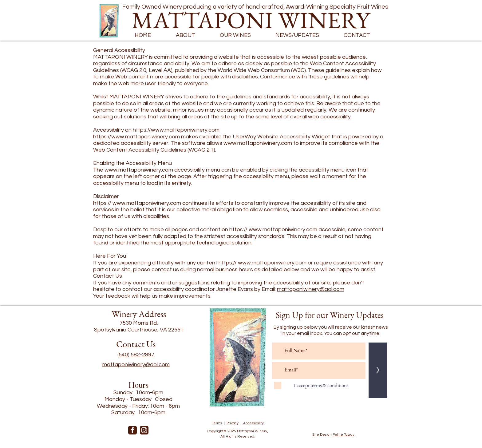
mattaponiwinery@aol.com (311, 289)
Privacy (233, 423)
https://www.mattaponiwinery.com (176, 130)
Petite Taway (344, 435)
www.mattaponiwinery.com (258, 143)
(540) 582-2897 (136, 355)
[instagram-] (144, 430)
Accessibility (253, 423)
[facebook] (132, 430)
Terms (217, 423)
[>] (378, 370)
